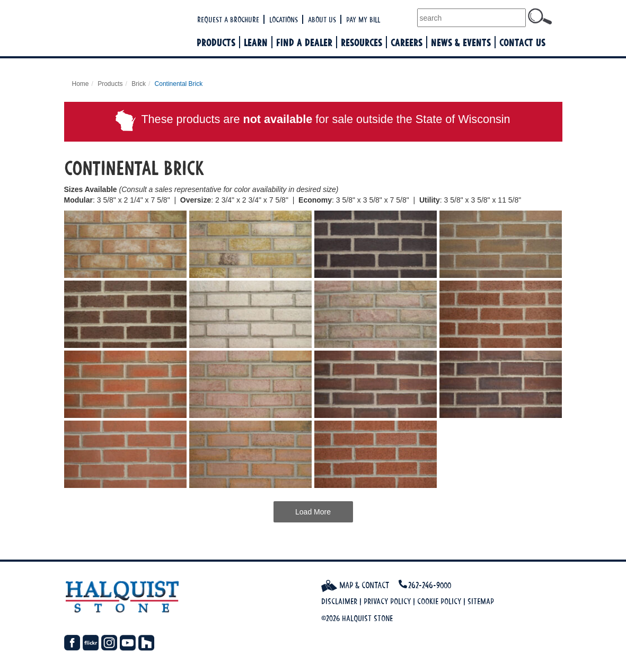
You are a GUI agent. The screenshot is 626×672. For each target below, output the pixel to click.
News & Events (461, 42)
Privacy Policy (387, 601)
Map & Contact (355, 585)
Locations (284, 19)
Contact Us (522, 42)
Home (81, 84)
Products (216, 42)
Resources (362, 42)
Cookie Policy (439, 601)
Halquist (129, 29)
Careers (407, 42)
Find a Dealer (304, 42)
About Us (322, 19)
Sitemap (481, 601)
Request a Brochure (228, 19)
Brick (139, 84)
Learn (256, 42)
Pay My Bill (363, 19)
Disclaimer (339, 601)
